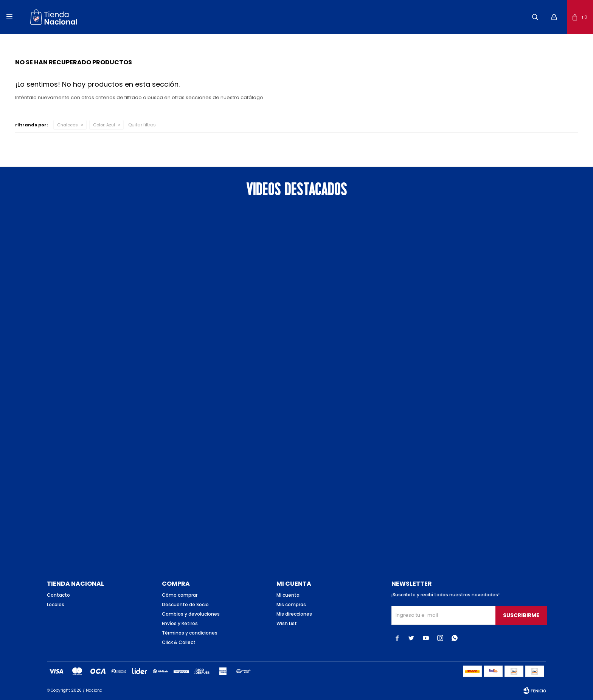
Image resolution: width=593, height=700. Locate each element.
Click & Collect (179, 642)
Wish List (287, 623)
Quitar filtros (142, 125)
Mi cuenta (288, 595)
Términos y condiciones (190, 633)
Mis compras (291, 604)
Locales (56, 604)
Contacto (58, 595)
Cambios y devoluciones (191, 614)
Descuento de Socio (185, 604)
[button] (535, 17)
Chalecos (68, 125)
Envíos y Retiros (180, 623)
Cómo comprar (180, 595)
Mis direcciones (294, 614)
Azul (104, 125)
